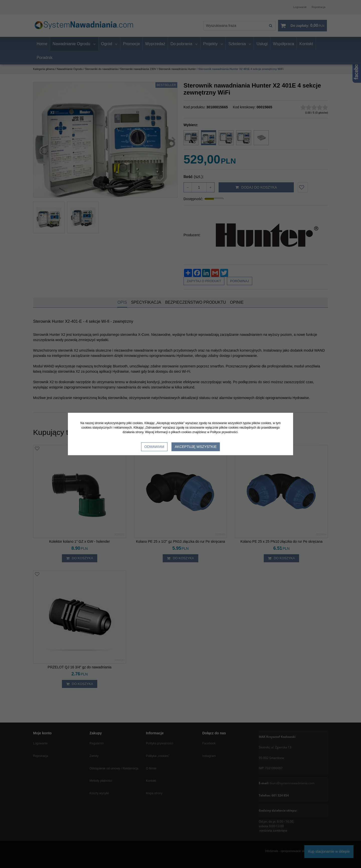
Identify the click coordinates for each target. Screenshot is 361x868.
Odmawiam (154, 447)
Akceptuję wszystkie (196, 447)
